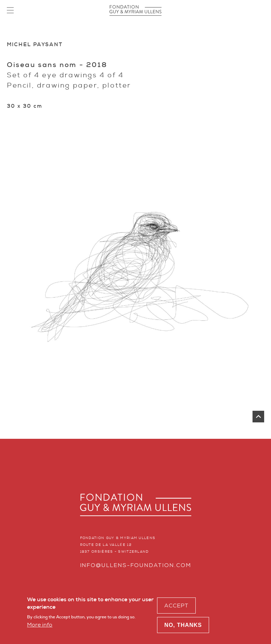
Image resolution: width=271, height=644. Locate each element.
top (258, 417)
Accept (176, 607)
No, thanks (183, 627)
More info (40, 626)
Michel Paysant (35, 44)
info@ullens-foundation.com (136, 565)
